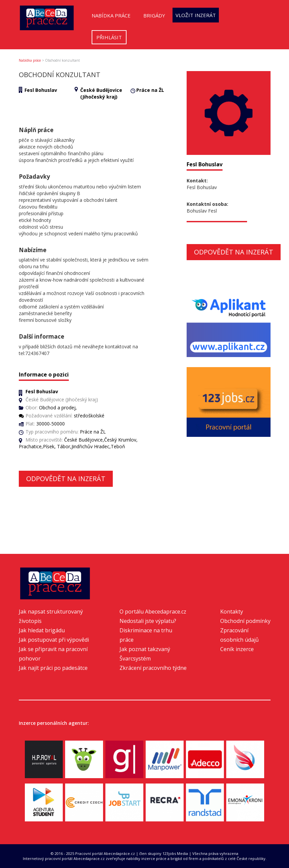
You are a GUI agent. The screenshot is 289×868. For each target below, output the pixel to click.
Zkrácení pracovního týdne (153, 668)
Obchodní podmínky (245, 621)
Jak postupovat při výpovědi (54, 640)
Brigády (154, 15)
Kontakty (232, 612)
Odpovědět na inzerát (66, 479)
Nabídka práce (111, 15)
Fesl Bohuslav (41, 90)
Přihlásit (109, 37)
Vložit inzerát (196, 15)
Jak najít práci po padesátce (53, 668)
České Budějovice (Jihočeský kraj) (101, 93)
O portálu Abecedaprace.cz (153, 612)
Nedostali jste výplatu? (148, 621)
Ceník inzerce (237, 649)
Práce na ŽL (150, 90)
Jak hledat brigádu (42, 630)
